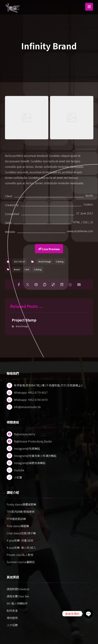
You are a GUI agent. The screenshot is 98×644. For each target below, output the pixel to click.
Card (27, 269)
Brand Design (45, 261)
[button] (89, 7)
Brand (17, 269)
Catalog (60, 261)
